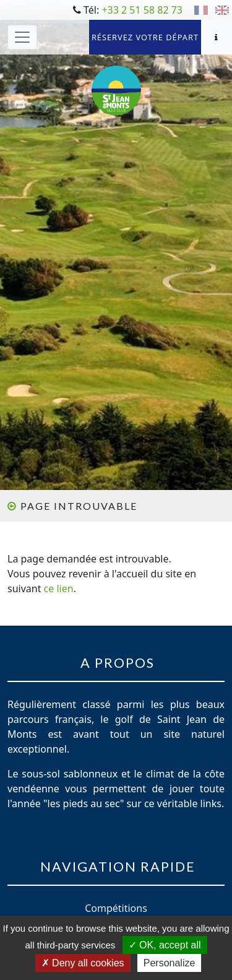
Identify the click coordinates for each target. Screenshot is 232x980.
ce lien (59, 588)
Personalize (170, 963)
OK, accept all (165, 945)
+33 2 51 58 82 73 (142, 10)
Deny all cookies (83, 963)
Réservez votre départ (145, 37)
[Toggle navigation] (22, 37)
